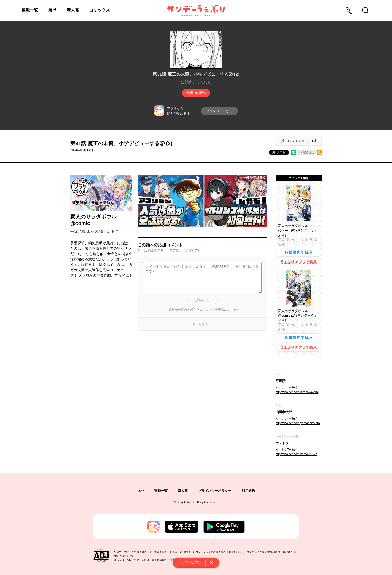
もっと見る (200, 324)
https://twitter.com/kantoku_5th (296, 454)
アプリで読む (190, 562)
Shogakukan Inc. (186, 502)
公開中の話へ (196, 93)
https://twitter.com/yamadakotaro (298, 423)
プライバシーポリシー (215, 491)
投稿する (202, 300)
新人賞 (73, 10)
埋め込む (309, 152)
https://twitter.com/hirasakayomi (297, 392)
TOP (140, 491)
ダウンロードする (219, 111)
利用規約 (248, 491)
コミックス (100, 10)
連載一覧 (30, 10)
